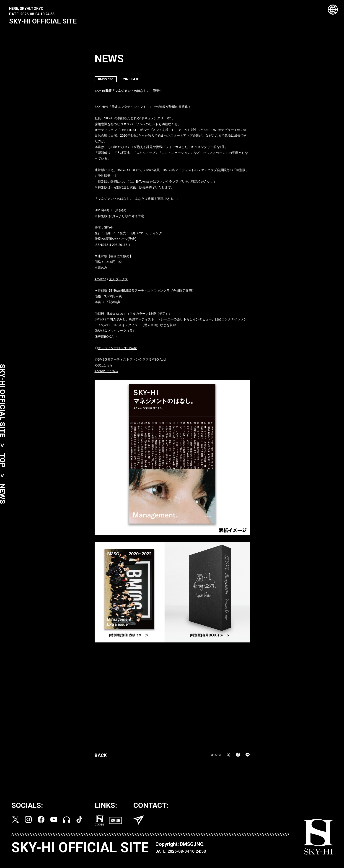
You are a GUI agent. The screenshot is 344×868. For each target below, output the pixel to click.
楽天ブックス (119, 281)
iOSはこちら (104, 367)
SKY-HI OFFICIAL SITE (43, 21)
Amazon (100, 281)
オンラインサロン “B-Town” (117, 350)
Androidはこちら (106, 373)
